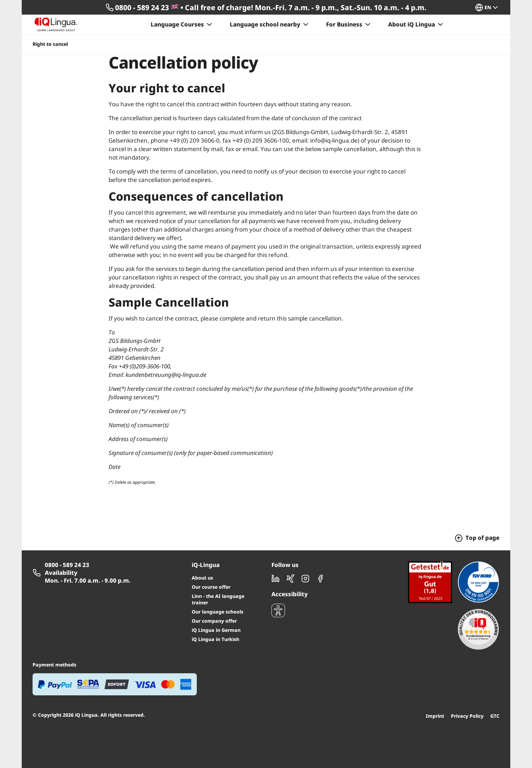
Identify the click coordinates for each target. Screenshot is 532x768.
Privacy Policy (467, 716)
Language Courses (182, 24)
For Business (349, 24)
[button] (490, 7)
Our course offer (211, 587)
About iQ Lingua (416, 24)
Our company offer (214, 621)
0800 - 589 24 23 (67, 565)
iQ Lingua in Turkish (215, 639)
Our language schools (217, 612)
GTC (495, 716)
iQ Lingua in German (216, 630)
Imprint (435, 716)
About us (202, 578)
